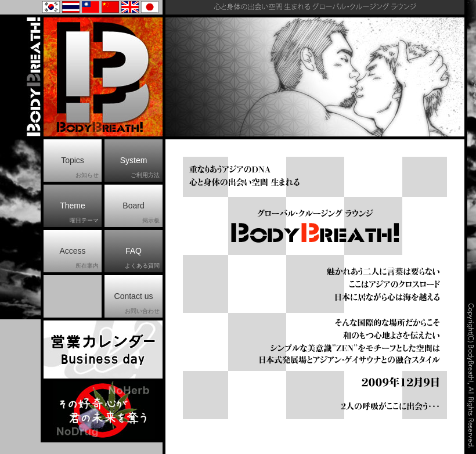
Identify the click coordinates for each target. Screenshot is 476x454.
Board (141, 213)
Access (79, 258)
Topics (80, 168)
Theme (79, 213)
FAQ (142, 258)
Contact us (137, 304)
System (140, 168)
